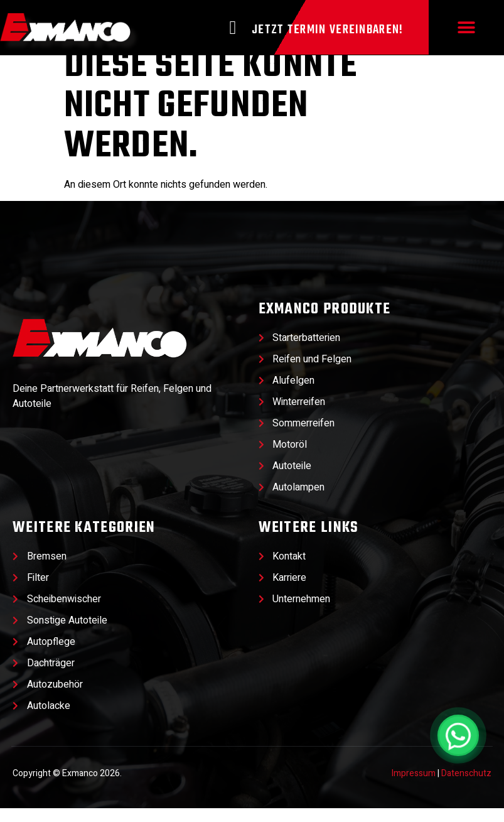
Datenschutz (466, 788)
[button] (466, 27)
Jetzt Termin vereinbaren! (328, 30)
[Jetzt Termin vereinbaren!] (233, 28)
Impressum (414, 788)
